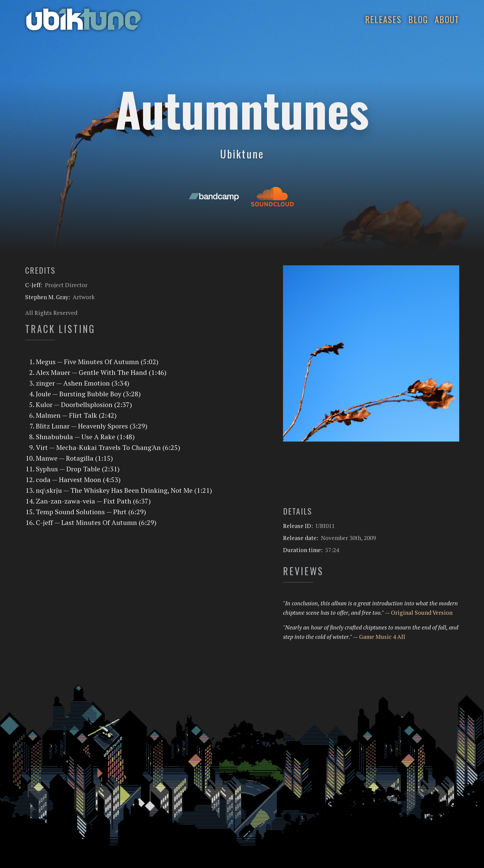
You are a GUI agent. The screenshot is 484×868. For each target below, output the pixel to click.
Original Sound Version (422, 613)
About (447, 19)
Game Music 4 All (382, 637)
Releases (383, 19)
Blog (418, 19)
